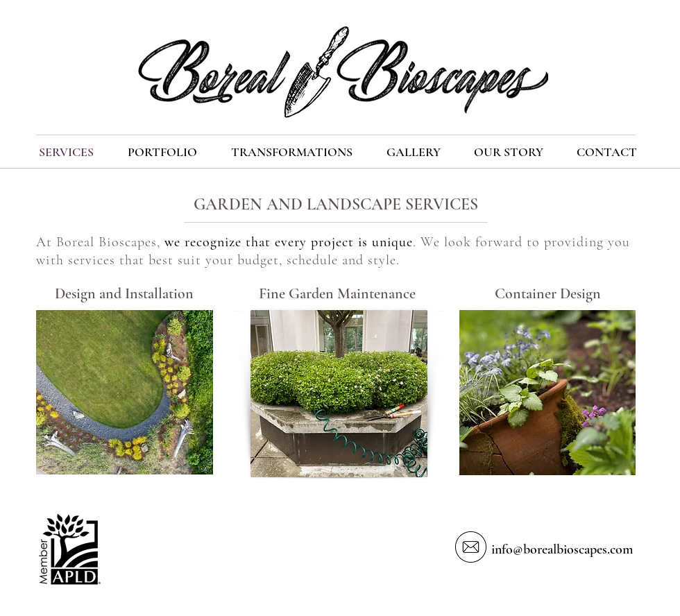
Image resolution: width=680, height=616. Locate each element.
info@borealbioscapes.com (562, 549)
